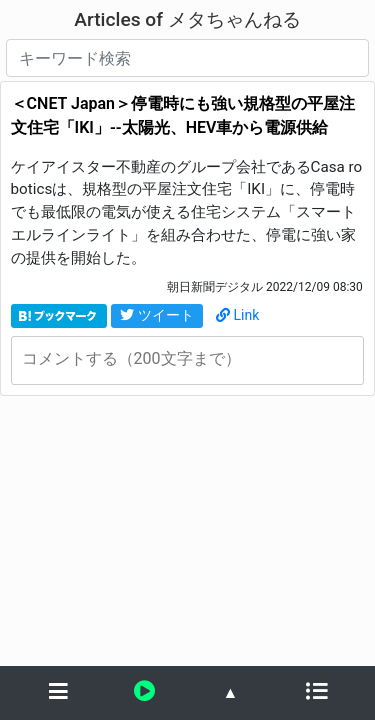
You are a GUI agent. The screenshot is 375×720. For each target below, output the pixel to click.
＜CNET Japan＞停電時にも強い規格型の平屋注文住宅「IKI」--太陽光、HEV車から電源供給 (183, 115)
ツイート (157, 315)
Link (238, 315)
